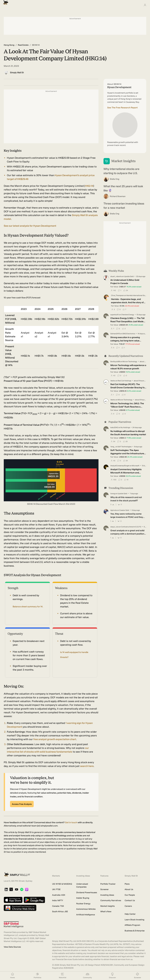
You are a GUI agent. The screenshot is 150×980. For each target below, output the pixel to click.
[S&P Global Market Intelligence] (14, 925)
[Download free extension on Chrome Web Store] (20, 908)
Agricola (114, 510)
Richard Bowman (118, 196)
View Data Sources (12, 947)
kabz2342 (114, 427)
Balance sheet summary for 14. (28, 607)
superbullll (115, 315)
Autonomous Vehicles (86, 909)
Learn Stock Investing (134, 920)
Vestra (113, 381)
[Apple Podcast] (27, 890)
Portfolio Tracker (108, 884)
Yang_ (113, 447)
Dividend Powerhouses (87, 892)
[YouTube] (17, 890)
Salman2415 (115, 334)
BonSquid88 (115, 362)
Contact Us (130, 900)
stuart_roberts (116, 276)
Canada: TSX (58, 906)
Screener (105, 889)
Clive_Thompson (117, 295)
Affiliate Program (132, 925)
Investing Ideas (107, 895)
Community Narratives (111, 900)
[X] (11, 890)
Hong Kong (9, 45)
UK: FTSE (56, 889)
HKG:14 (89, 186)
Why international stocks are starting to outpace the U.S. (121, 171)
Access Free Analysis (22, 804)
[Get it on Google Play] (34, 900)
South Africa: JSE (60, 911)
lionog (113, 494)
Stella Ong (115, 179)
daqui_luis (114, 527)
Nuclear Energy (83, 904)
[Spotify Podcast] (22, 890)
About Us (129, 889)
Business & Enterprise (135, 931)
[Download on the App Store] (13, 900)
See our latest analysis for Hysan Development (30, 226)
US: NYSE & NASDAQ (62, 884)
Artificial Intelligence (86, 915)
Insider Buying (83, 898)
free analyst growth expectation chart (55, 739)
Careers (128, 906)
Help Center (130, 914)
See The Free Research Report (122, 108)
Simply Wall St (17, 73)
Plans (127, 884)
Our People (130, 895)
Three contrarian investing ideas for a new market (124, 206)
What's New (106, 911)
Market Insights (107, 906)
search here (87, 766)
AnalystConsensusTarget (120, 466)
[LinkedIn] (6, 890)
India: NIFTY (58, 900)
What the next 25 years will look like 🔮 (123, 188)
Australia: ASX (59, 895)
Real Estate (23, 45)
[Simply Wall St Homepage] (5, 1)
